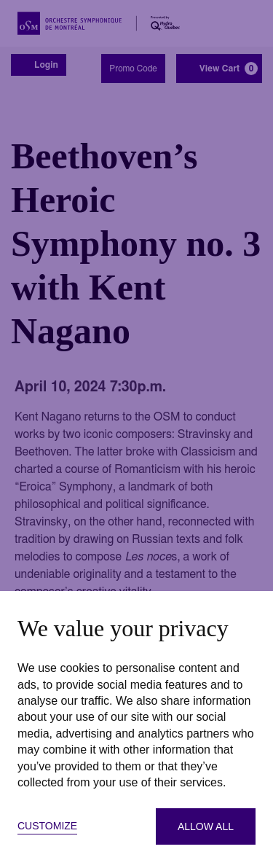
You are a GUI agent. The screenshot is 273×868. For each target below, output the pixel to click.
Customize (47, 826)
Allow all (206, 826)
